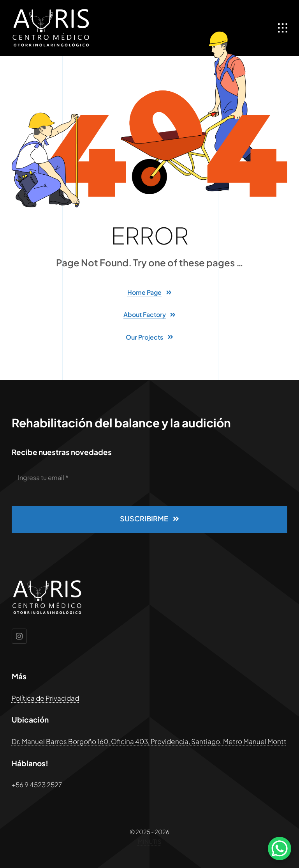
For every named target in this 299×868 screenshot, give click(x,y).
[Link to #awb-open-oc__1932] (283, 28)
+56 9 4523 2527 (37, 785)
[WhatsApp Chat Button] (280, 849)
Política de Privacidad (45, 698)
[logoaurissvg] (51, 12)
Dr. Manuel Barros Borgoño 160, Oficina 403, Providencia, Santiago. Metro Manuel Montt (149, 741)
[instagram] (19, 636)
